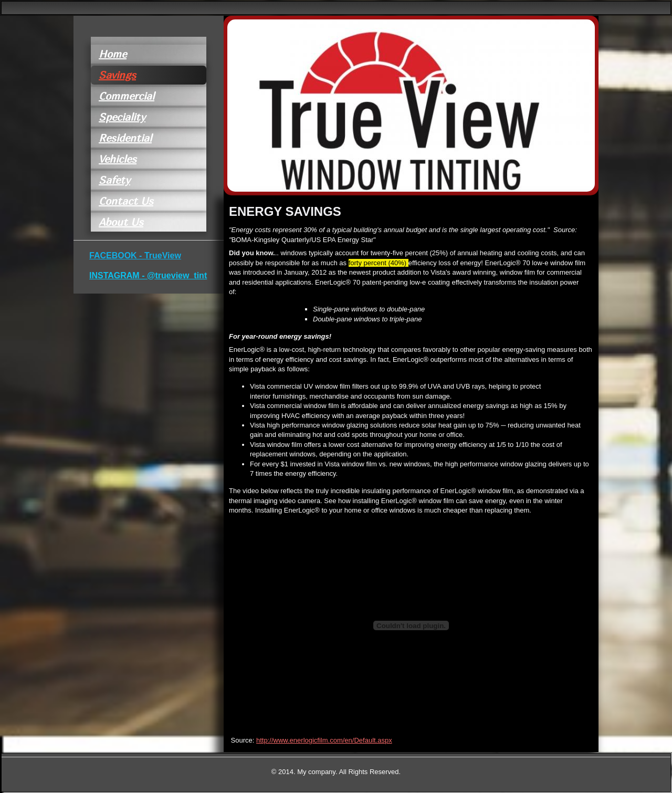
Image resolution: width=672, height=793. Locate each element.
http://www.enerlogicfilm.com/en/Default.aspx (324, 740)
